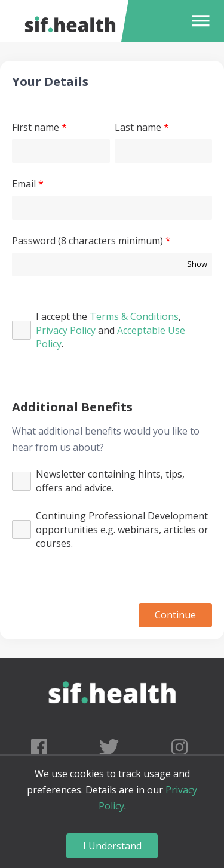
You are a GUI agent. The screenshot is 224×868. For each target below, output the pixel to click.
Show (197, 264)
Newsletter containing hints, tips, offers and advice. (110, 481)
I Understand (112, 846)
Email (24, 184)
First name (36, 127)
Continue (175, 615)
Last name (138, 127)
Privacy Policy (66, 330)
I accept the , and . (111, 330)
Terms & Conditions (134, 316)
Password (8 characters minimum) (88, 241)
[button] (198, 21)
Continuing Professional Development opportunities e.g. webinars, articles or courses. (122, 530)
